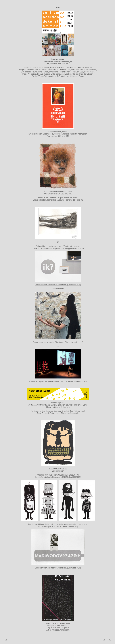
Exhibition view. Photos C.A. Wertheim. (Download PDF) (58, 285)
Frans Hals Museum (55, 200)
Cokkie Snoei (37, 248)
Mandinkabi (63, 475)
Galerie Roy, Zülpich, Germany (47, 477)
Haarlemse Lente (80, 405)
